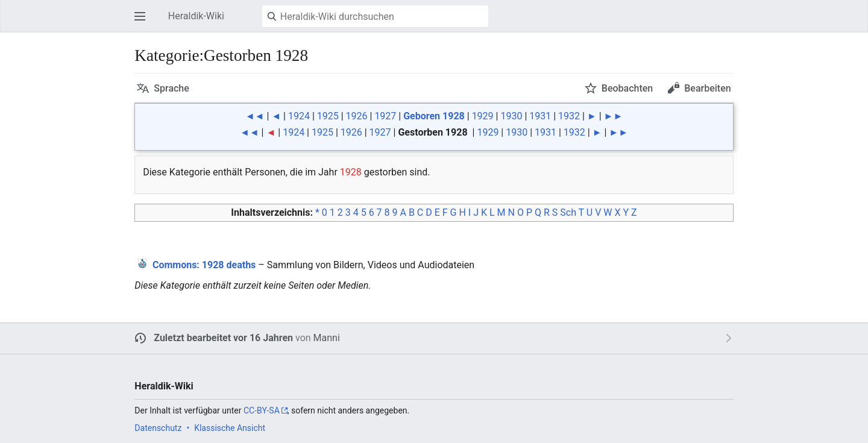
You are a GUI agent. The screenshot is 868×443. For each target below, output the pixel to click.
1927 (385, 116)
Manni (327, 338)
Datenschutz (158, 428)
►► (614, 116)
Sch (568, 212)
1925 (328, 116)
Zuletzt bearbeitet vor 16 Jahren (223, 338)
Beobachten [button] (627, 88)
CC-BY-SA (262, 410)
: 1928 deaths (204, 265)
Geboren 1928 (434, 116)
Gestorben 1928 (432, 132)
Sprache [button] (171, 88)
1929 (483, 116)
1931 (540, 116)
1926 (357, 116)
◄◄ (255, 116)
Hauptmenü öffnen (143, 22)
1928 (351, 172)
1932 (569, 116)
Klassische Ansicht (230, 428)
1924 (299, 116)
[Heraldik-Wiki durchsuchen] (375, 16)
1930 (511, 116)
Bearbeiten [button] (707, 88)
